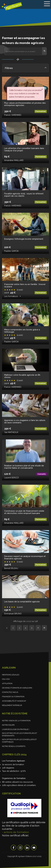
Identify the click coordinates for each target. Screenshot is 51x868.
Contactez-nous (10, 692)
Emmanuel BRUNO (13, 614)
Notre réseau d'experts (14, 746)
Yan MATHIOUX (11, 432)
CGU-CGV (6, 679)
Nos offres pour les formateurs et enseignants (20, 734)
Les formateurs (11, 296)
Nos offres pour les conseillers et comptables (19, 741)
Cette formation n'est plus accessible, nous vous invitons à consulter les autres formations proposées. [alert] (26, 94)
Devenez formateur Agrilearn (17, 688)
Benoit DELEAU (11, 568)
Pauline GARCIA (11, 251)
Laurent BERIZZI (11, 478)
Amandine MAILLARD (14, 160)
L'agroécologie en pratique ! (16, 729)
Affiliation (7, 683)
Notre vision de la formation (16, 721)
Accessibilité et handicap (14, 701)
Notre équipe (8, 725)
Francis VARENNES (13, 115)
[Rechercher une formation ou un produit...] (23, 51)
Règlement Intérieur (12, 705)
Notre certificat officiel (15, 835)
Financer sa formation (13, 697)
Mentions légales (11, 675)
